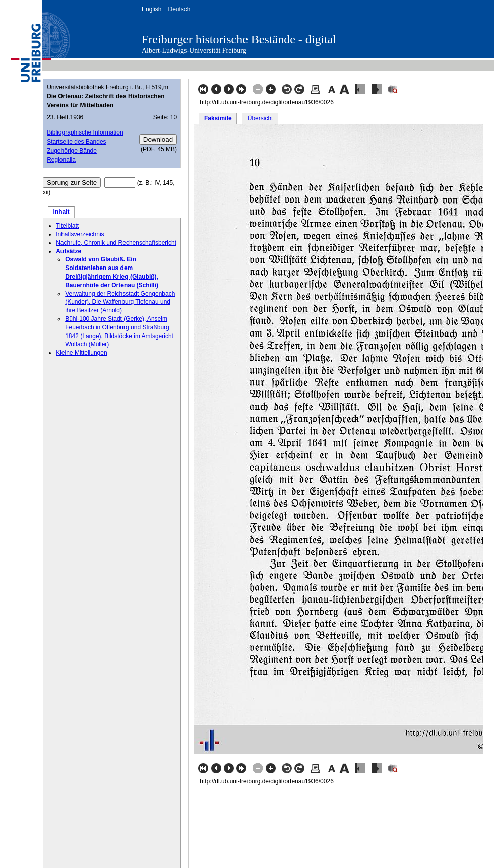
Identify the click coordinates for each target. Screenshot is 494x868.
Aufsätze (69, 251)
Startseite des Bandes (76, 142)
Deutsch (179, 9)
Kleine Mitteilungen (81, 353)
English (151, 9)
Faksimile (218, 118)
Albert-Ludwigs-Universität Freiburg (194, 51)
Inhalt (61, 212)
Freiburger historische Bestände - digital (239, 39)
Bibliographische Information (85, 132)
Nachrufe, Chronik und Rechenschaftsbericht (116, 243)
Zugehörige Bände (72, 151)
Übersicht (260, 118)
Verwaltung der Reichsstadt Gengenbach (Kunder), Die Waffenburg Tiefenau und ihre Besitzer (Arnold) (120, 302)
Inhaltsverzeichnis (80, 234)
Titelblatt (67, 226)
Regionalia (61, 160)
